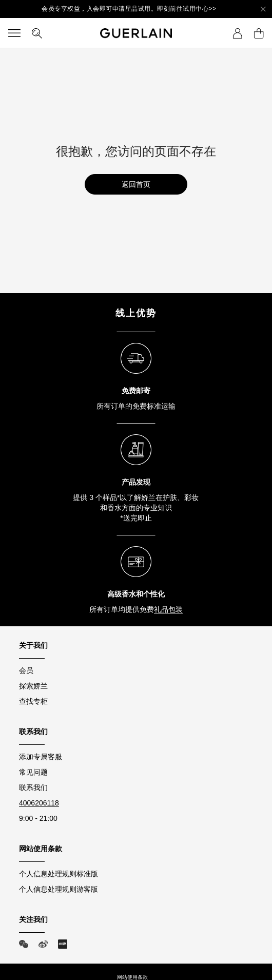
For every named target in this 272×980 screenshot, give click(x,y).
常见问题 (33, 772)
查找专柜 (33, 701)
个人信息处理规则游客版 (59, 889)
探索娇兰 (33, 686)
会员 (26, 670)
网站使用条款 (132, 977)
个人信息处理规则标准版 (59, 874)
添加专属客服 (41, 757)
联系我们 (33, 787)
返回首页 (136, 184)
